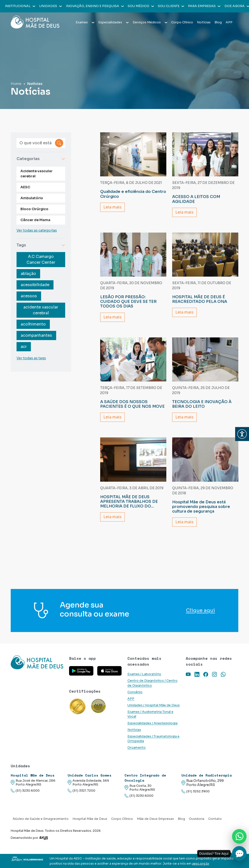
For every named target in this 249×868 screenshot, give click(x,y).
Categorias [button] (41, 159)
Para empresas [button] (204, 6)
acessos (29, 296)
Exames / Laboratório (144, 674)
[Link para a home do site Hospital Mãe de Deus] (37, 662)
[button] (242, 434)
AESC (25, 187)
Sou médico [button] (141, 6)
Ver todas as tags (31, 358)
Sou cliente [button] (171, 6)
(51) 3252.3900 (196, 791)
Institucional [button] (20, 6)
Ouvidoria (197, 819)
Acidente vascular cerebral (36, 174)
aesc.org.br (201, 864)
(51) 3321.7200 (81, 791)
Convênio (135, 692)
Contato (215, 819)
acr (24, 347)
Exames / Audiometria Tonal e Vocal (150, 714)
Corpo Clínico (182, 22)
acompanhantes (36, 335)
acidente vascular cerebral (41, 310)
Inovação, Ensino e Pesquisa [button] (95, 6)
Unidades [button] (50, 6)
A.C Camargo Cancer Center (41, 259)
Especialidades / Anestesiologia (152, 723)
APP (229, 22)
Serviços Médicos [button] (150, 22)
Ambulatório (32, 198)
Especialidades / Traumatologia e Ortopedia (153, 739)
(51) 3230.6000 (25, 791)
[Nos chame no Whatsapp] (239, 836)
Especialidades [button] (113, 22)
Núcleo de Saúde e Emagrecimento (41, 819)
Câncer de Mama (35, 220)
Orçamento (137, 748)
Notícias (204, 22)
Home (16, 84)
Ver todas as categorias (37, 230)
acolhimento (33, 324)
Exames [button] (85, 22)
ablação (28, 274)
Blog (218, 22)
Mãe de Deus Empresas (155, 819)
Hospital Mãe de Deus (90, 819)
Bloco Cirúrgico (34, 209)
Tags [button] (41, 245)
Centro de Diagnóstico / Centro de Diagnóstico (152, 683)
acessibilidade (35, 285)
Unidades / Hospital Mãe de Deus (154, 705)
